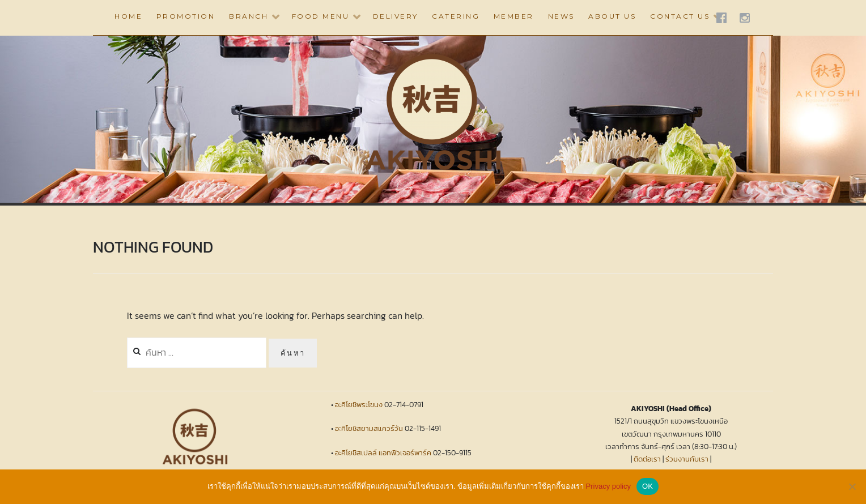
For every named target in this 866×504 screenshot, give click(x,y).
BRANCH (249, 16)
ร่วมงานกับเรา (687, 459)
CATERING (456, 16)
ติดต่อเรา (647, 459)
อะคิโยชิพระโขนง (359, 405)
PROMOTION (186, 16)
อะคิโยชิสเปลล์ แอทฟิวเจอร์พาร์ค (383, 453)
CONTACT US (680, 16)
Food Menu (321, 16)
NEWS (561, 16)
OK (648, 486)
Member (514, 16)
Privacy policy (608, 486)
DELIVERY (396, 16)
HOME (128, 16)
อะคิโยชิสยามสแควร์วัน (369, 428)
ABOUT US (612, 16)
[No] (852, 486)
